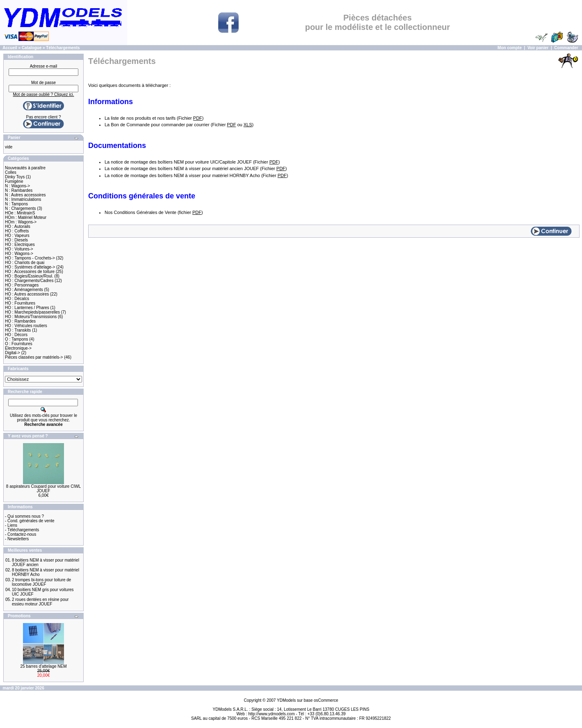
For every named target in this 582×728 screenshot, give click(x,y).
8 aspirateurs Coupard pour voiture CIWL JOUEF (43, 489)
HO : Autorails (18, 226)
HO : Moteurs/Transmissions (31, 317)
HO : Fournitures (20, 303)
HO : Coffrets (17, 231)
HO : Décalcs (17, 299)
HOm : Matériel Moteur (26, 217)
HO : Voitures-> (19, 249)
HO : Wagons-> (19, 254)
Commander (566, 48)
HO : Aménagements (24, 290)
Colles (11, 172)
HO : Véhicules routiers (26, 326)
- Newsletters (17, 539)
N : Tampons (16, 204)
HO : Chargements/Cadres (29, 281)
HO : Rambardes (20, 321)
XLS (248, 125)
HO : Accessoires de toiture (30, 272)
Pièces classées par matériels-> (34, 357)
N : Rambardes (19, 190)
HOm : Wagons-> (21, 222)
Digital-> (13, 353)
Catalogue (32, 48)
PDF (198, 118)
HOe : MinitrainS (20, 213)
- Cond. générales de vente (30, 521)
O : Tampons (17, 339)
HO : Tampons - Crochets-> (30, 258)
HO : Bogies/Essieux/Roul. (29, 276)
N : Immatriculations (23, 199)
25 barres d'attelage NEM (43, 666)
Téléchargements (63, 48)
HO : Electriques (20, 245)
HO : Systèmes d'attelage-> (30, 267)
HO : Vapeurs (17, 235)
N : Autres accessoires (25, 195)
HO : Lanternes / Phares (27, 308)
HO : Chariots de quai (25, 263)
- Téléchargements (22, 530)
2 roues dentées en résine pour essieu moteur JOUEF (40, 602)
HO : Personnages (22, 285)
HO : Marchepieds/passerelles (32, 312)
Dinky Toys (15, 177)
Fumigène (14, 181)
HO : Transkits (18, 330)
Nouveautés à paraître (25, 168)
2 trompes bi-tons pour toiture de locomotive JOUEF (42, 582)
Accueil (10, 48)
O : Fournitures (19, 344)
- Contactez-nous (21, 534)
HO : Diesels (16, 240)
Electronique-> (18, 348)
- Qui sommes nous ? (24, 516)
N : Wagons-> (17, 186)
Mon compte (510, 48)
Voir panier (538, 48)
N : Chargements (21, 208)
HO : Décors (16, 335)
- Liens (11, 525)
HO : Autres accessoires (27, 294)
